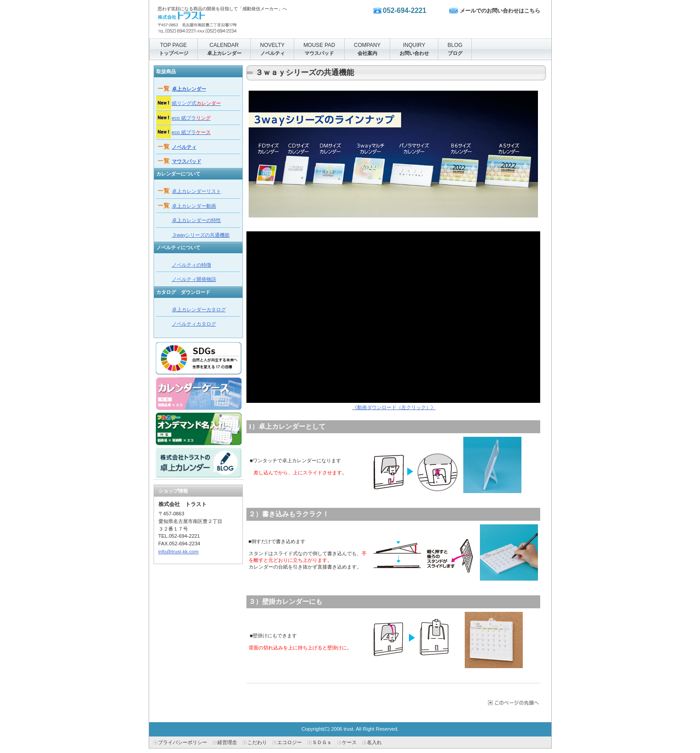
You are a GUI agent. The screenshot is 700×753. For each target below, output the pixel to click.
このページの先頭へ (513, 703)
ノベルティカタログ (194, 324)
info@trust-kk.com (179, 552)
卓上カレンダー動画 (194, 206)
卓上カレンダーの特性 (196, 220)
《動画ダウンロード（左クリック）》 (394, 407)
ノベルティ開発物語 (194, 279)
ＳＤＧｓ (322, 742)
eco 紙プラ (191, 118)
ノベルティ (184, 147)
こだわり (257, 742)
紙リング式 (196, 103)
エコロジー (290, 742)
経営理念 (227, 742)
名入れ (374, 742)
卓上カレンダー (189, 89)
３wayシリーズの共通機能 (201, 235)
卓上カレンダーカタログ (199, 310)
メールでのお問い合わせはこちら (500, 11)
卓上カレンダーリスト (196, 191)
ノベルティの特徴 (192, 265)
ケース (349, 742)
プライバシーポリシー (183, 742)
